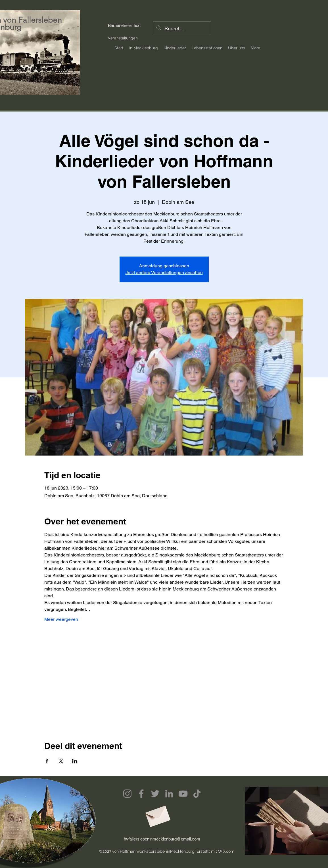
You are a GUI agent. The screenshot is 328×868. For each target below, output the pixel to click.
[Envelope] (157, 814)
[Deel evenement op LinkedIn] (75, 761)
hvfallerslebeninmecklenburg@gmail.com (162, 839)
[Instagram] (127, 794)
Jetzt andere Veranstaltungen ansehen (164, 273)
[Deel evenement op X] (61, 761)
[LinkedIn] (169, 794)
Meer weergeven (61, 619)
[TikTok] (197, 794)
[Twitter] (155, 794)
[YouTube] (183, 794)
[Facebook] (141, 794)
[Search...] (182, 29)
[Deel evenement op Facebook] (47, 761)
